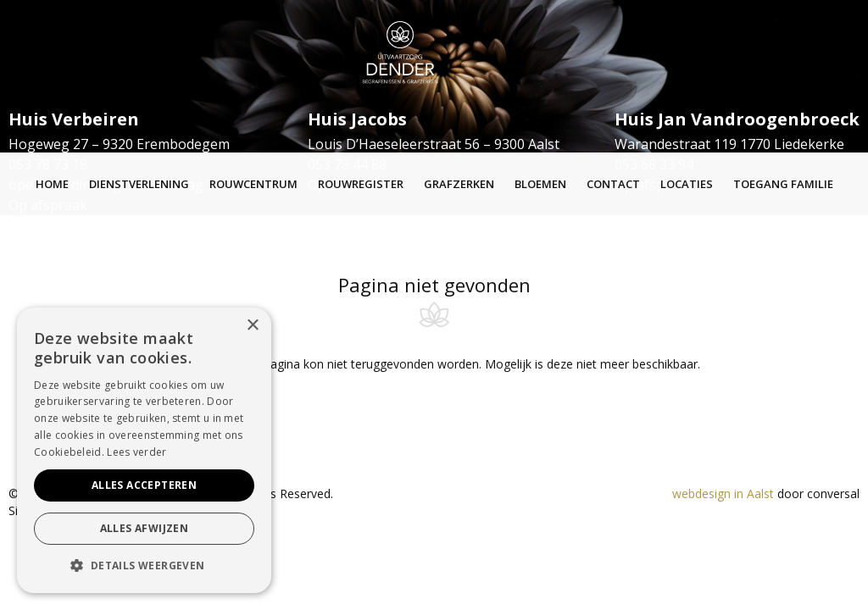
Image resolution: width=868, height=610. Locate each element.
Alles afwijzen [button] (145, 528)
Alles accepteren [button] (144, 485)
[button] (144, 566)
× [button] (252, 326)
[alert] (144, 450)
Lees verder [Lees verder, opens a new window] (136, 452)
